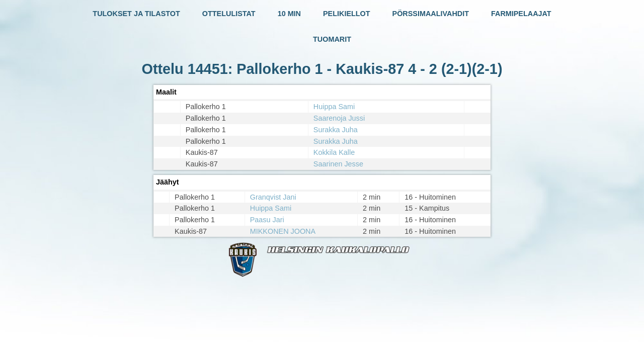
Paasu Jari (267, 220)
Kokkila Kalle (334, 152)
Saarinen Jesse (338, 164)
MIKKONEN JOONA (283, 231)
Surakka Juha (336, 130)
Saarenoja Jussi (339, 118)
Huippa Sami (334, 107)
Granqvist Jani (273, 197)
